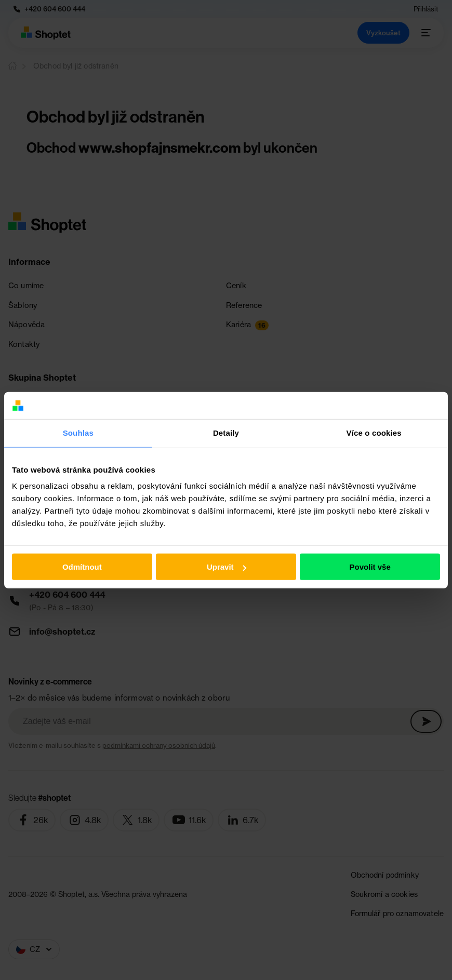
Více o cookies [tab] (374, 433)
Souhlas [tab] (78, 433)
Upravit (227, 567)
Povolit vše (370, 567)
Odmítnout (82, 567)
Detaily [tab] (226, 433)
